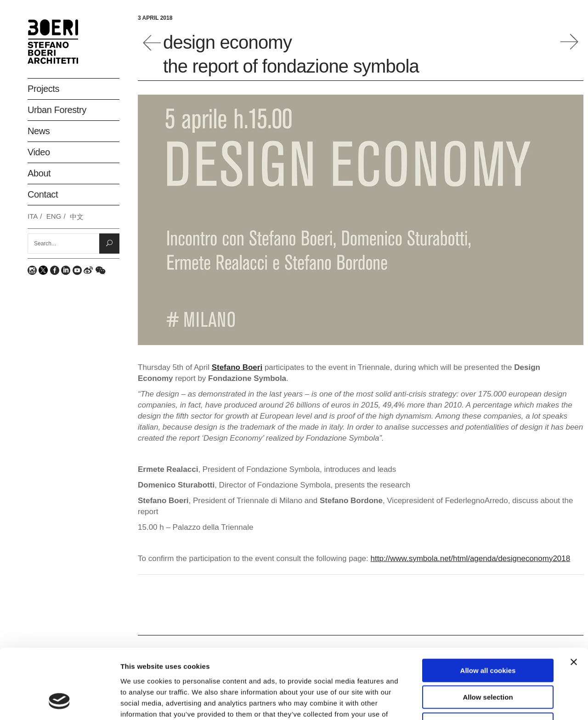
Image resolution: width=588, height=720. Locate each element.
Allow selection (488, 635)
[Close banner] (574, 599)
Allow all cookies (488, 608)
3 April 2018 (155, 18)
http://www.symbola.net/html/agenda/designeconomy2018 (471, 558)
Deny (488, 661)
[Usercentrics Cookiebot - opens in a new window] (59, 702)
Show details (482, 702)
